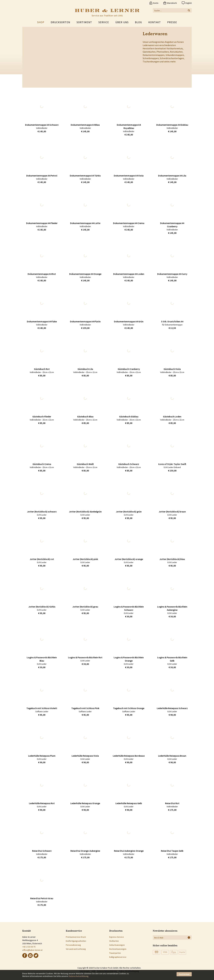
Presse (172, 22)
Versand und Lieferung (76, 949)
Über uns (122, 22)
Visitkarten (114, 941)
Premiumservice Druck (76, 937)
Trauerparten (115, 953)
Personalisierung (73, 945)
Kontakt (155, 22)
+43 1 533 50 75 (29, 947)
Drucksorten (60, 22)
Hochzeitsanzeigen (118, 949)
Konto (156, 3)
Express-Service (117, 937)
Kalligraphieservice (118, 957)
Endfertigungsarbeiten (76, 941)
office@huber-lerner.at (32, 950)
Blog (138, 22)
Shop (41, 22)
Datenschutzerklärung (79, 976)
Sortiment (84, 22)
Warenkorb (172, 3)
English (189, 3)
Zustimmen (184, 974)
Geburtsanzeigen (117, 945)
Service (104, 22)
